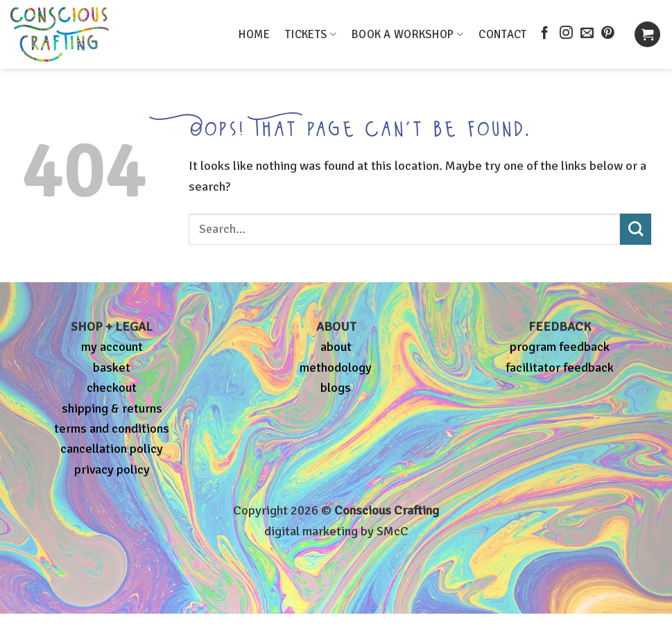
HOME (254, 34)
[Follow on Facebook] (545, 34)
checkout (112, 388)
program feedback (560, 347)
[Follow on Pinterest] (608, 34)
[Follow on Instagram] (566, 34)
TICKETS (311, 34)
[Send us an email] (587, 34)
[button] (647, 34)
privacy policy (112, 469)
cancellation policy (112, 449)
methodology (336, 368)
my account (112, 347)
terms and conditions (112, 429)
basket (112, 368)
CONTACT (502, 34)
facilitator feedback (560, 368)
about (336, 347)
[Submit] (636, 229)
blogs (336, 388)
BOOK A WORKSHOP (408, 34)
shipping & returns (112, 408)
